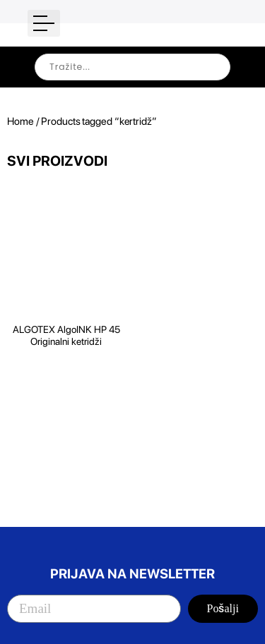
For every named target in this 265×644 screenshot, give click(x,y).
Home (20, 121)
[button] (44, 23)
